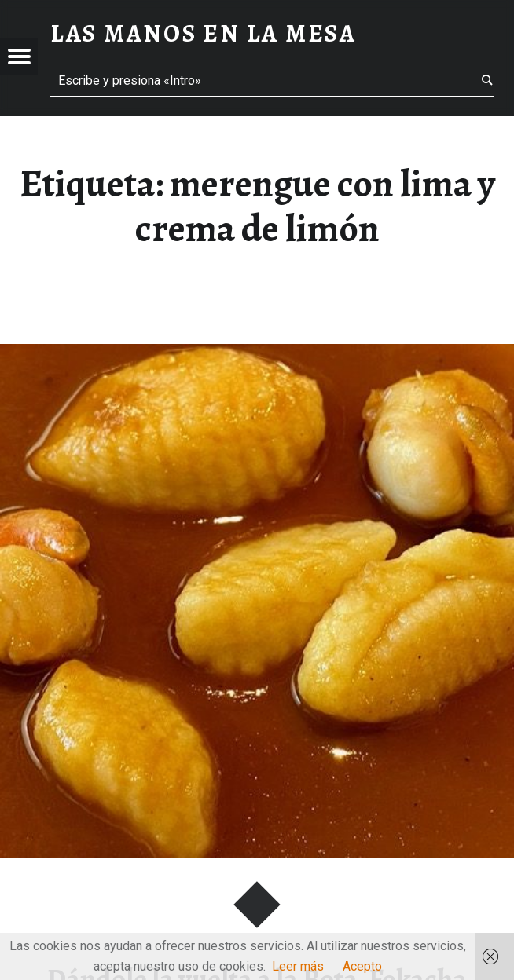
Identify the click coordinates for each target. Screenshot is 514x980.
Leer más (298, 966)
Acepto (362, 966)
